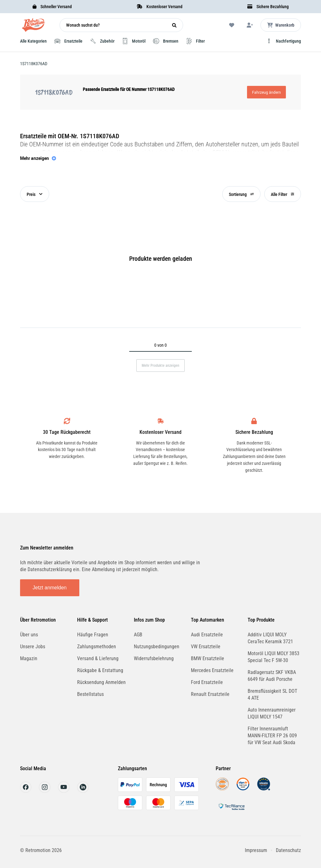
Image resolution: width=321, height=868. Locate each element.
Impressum (256, 850)
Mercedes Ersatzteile (212, 670)
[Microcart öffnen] (281, 25)
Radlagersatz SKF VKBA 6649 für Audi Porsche (272, 676)
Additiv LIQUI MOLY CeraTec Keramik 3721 (270, 638)
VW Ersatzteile (206, 647)
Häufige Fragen (93, 635)
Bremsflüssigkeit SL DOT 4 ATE (272, 694)
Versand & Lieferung (98, 658)
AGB (138, 635)
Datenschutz (288, 850)
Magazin (29, 658)
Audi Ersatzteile (207, 635)
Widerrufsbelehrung (154, 658)
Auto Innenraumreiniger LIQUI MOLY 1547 (272, 713)
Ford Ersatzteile (207, 682)
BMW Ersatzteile (208, 658)
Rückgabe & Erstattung (100, 670)
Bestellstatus (90, 694)
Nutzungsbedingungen (157, 647)
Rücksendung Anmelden (101, 682)
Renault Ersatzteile (210, 694)
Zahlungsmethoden (97, 647)
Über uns (29, 635)
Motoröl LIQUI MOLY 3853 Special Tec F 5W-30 (274, 657)
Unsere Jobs (33, 647)
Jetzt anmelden (50, 588)
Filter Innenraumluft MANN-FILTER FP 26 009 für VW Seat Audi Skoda (272, 736)
